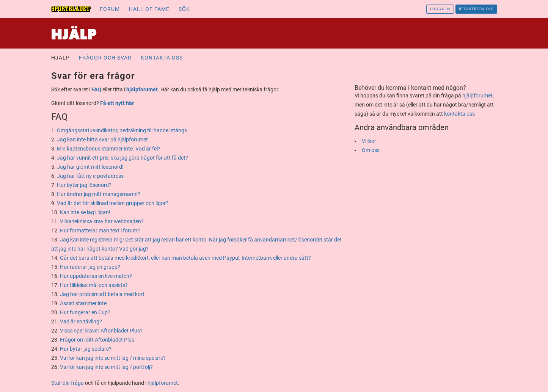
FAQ (96, 89)
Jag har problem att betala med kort (102, 294)
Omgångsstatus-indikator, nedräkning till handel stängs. (123, 130)
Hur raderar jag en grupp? (90, 267)
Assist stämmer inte (83, 303)
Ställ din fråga (68, 383)
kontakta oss (459, 114)
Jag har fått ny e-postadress (90, 176)
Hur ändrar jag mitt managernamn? (99, 194)
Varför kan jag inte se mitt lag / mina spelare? (113, 358)
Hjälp (60, 58)
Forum (110, 9)
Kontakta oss (162, 58)
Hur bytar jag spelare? (86, 349)
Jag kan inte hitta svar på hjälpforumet (102, 140)
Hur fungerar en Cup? (85, 312)
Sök (184, 9)
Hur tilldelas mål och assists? (94, 285)
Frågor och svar (105, 58)
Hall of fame (149, 9)
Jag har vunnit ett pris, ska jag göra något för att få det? (122, 158)
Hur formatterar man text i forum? (100, 230)
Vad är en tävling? (81, 321)
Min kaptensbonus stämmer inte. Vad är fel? (109, 149)
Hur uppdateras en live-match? (96, 276)
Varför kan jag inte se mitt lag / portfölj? (106, 367)
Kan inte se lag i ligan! (85, 212)
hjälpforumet (142, 89)
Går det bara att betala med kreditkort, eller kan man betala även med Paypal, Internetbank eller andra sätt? (185, 258)
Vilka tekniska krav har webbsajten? (102, 221)
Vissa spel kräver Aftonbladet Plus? (101, 331)
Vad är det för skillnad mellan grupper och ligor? (113, 203)
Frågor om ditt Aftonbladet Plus (97, 340)
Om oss (371, 150)
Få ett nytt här (117, 103)
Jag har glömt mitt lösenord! (90, 167)
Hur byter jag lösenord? (84, 185)
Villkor (369, 141)
